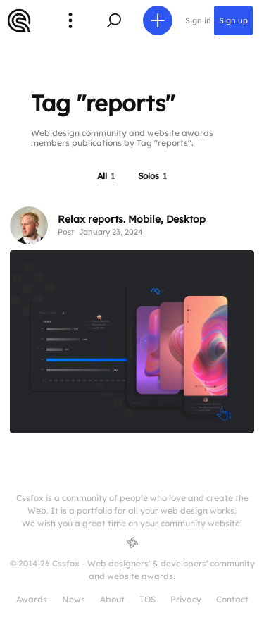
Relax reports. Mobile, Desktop (132, 219)
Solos (152, 176)
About (112, 599)
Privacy (186, 599)
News (74, 599)
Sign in (198, 20)
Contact (232, 599)
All (106, 176)
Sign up (233, 20)
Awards (32, 599)
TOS (147, 599)
